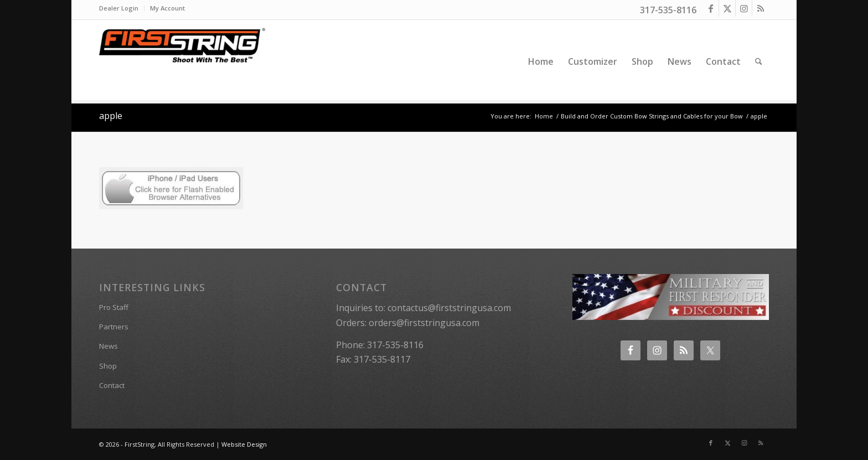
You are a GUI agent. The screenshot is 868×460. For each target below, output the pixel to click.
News (108, 346)
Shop (108, 366)
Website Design (244, 444)
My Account (167, 8)
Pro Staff (114, 307)
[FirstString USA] (182, 61)
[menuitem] (122, 8)
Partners (114, 327)
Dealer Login (119, 8)
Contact (112, 385)
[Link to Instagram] (744, 8)
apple (111, 116)
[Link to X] (727, 8)
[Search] (759, 61)
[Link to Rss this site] (761, 8)
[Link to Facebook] (711, 8)
